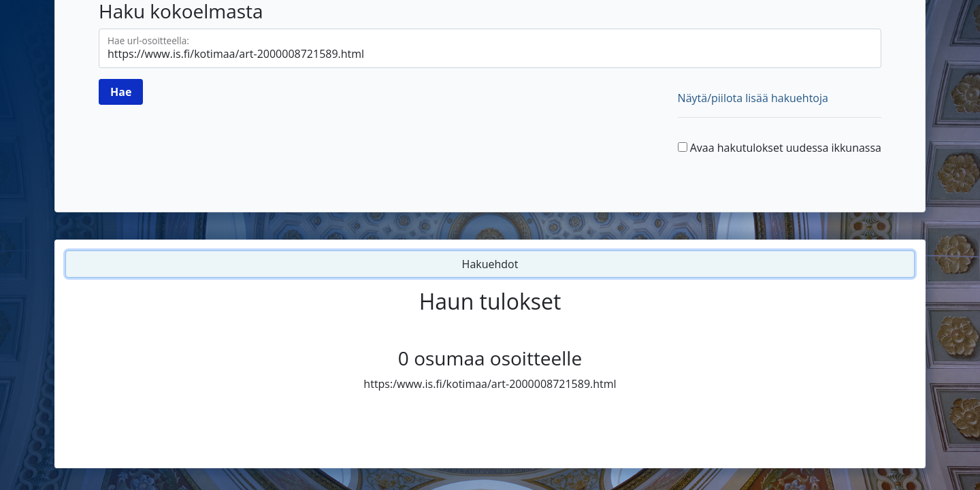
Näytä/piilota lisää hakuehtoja (753, 98)
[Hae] (121, 92)
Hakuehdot (490, 264)
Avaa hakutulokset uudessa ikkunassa (786, 148)
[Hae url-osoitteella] (490, 48)
